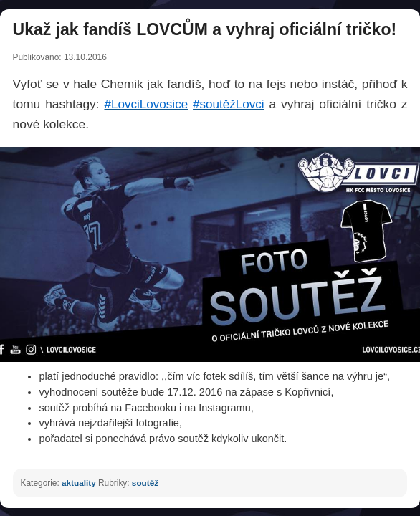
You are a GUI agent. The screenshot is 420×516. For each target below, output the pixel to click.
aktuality (79, 483)
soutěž (145, 483)
